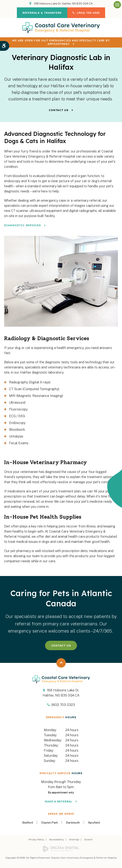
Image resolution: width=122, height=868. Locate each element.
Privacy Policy (36, 840)
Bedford (28, 823)
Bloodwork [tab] (17, 430)
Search (88, 840)
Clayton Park (49, 823)
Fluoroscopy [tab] (18, 409)
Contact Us (59, 110)
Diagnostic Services (23, 225)
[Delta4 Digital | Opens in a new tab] (61, 849)
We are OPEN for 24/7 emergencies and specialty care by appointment (61, 42)
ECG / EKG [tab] (17, 416)
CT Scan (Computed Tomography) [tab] (34, 389)
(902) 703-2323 (89, 13)
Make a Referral (59, 801)
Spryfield (94, 823)
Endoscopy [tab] (17, 423)
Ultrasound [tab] (17, 403)
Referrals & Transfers (41, 13)
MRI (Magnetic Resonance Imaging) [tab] (36, 396)
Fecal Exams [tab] (19, 443)
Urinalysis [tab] (16, 436)
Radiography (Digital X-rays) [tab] (30, 382)
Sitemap (74, 840)
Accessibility (56, 840)
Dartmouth (73, 823)
